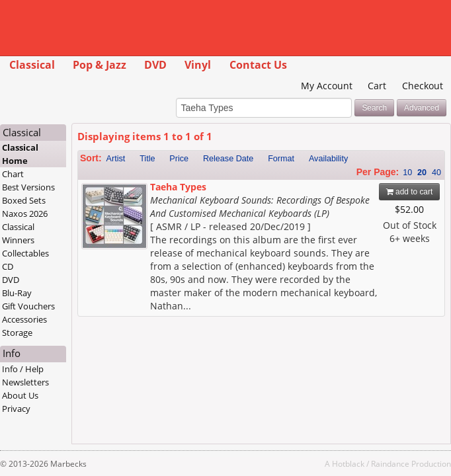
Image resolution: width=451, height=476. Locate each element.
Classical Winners (18, 233)
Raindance (390, 463)
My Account (327, 86)
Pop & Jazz (100, 65)
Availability (328, 159)
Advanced (422, 108)
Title (147, 159)
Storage (17, 333)
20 (422, 173)
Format (281, 159)
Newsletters (25, 382)
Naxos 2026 (25, 214)
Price (179, 159)
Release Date (228, 159)
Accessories (24, 319)
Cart (377, 86)
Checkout (423, 86)
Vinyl (198, 65)
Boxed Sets (24, 200)
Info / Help (23, 369)
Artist (116, 159)
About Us (20, 395)
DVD (155, 65)
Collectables (25, 253)
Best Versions (28, 187)
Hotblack (348, 463)
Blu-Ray (17, 293)
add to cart (410, 192)
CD (8, 266)
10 (407, 173)
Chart (13, 174)
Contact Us (258, 65)
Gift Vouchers (28, 306)
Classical (32, 65)
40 (436, 173)
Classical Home (20, 154)
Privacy (16, 409)
